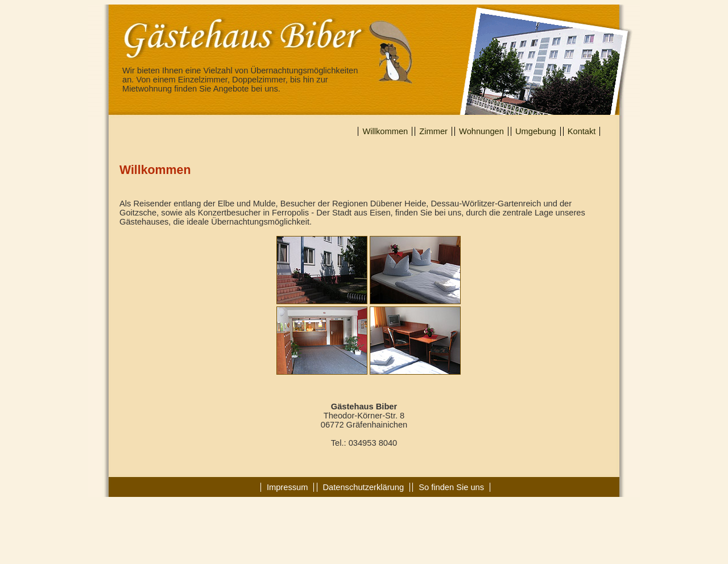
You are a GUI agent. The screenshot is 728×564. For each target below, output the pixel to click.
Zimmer (433, 131)
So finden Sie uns (451, 487)
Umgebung (536, 131)
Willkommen (385, 131)
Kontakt (582, 131)
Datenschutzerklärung (364, 487)
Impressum (287, 487)
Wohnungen (481, 131)
